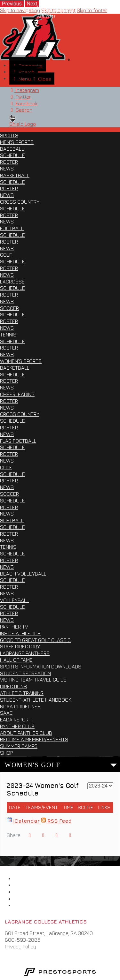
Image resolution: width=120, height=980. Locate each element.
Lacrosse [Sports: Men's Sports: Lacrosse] (12, 282)
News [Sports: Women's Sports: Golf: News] (7, 487)
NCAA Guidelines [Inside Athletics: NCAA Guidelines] (20, 706)
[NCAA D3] (22, 892)
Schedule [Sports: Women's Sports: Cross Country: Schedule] (12, 421)
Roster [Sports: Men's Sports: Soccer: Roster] (9, 321)
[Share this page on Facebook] (30, 835)
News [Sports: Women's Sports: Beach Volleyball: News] (7, 593)
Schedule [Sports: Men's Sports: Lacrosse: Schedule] (12, 288)
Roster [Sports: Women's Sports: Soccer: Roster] (9, 507)
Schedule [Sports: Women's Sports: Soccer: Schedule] (12, 501)
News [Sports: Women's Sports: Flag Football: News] (7, 461)
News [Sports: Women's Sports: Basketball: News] (7, 388)
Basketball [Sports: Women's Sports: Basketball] (15, 368)
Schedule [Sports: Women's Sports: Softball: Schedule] (12, 527)
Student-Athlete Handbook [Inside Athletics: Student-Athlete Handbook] (36, 700)
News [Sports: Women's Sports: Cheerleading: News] (7, 408)
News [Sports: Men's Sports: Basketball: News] (7, 195)
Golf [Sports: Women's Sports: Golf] (6, 467)
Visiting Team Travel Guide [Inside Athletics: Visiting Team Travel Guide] (33, 680)
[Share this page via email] (57, 835)
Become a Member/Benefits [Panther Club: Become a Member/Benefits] (34, 739)
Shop (6, 753)
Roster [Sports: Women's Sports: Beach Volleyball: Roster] (9, 587)
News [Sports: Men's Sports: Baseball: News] (7, 169)
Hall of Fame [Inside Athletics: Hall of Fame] (16, 660)
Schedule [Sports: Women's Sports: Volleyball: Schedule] (12, 607)
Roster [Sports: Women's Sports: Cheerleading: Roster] (9, 401)
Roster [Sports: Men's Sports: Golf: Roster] (9, 268)
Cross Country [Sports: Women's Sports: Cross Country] (20, 414)
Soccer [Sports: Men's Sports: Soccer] (9, 308)
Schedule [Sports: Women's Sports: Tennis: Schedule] (12, 554)
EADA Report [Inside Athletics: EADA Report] (16, 720)
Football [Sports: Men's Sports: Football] (12, 228)
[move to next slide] (32, 4)
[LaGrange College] (22, 878)
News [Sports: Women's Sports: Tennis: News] (7, 567)
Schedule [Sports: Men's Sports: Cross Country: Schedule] (12, 208)
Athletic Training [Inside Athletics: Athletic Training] (22, 693)
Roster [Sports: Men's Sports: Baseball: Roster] (9, 162)
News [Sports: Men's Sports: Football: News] (7, 248)
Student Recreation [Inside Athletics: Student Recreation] (25, 673)
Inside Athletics (20, 633)
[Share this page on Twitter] (43, 835)
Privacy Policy (20, 946)
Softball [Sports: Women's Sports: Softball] (12, 520)
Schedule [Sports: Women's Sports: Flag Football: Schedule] (12, 447)
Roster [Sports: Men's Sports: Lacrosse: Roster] (9, 295)
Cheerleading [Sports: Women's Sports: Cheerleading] (17, 394)
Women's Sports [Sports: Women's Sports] (21, 361)
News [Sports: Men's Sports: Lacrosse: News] (7, 301)
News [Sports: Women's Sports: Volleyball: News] (7, 620)
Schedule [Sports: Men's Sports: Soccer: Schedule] (12, 314)
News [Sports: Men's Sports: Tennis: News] (7, 354)
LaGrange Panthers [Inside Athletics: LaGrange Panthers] (25, 653)
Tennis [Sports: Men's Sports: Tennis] (8, 335)
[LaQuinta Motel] (22, 905)
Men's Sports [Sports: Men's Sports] (17, 142)
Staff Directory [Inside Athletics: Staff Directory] (20, 646)
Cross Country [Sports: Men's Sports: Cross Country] (20, 202)
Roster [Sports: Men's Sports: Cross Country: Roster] (9, 215)
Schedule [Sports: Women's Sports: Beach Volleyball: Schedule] (12, 580)
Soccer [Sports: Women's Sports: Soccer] (9, 494)
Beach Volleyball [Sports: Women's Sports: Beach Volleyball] (23, 574)
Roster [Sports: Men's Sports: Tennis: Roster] (9, 348)
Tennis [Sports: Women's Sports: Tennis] (8, 547)
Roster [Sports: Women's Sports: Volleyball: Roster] (9, 613)
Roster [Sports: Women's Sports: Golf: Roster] (9, 480)
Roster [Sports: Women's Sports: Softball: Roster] (9, 534)
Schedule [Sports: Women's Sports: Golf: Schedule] (12, 474)
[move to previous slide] (12, 4)
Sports (9, 135)
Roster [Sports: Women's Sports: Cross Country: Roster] (9, 427)
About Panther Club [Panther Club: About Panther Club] (26, 733)
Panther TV (14, 627)
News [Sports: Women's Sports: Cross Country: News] (7, 434)
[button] (70, 835)
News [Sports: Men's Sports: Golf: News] (7, 275)
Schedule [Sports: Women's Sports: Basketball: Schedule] (12, 374)
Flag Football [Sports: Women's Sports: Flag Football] (18, 441)
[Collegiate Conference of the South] (22, 885)
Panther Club (17, 726)
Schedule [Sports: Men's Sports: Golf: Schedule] (12, 261)
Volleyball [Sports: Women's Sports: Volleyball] (15, 600)
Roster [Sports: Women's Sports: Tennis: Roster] (9, 560)
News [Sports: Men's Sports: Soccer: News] (7, 328)
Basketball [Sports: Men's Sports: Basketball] (15, 175)
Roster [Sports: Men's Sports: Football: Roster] (9, 242)
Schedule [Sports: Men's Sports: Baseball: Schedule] (12, 155)
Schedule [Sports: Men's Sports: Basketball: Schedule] (12, 182)
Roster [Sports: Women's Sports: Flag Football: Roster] (9, 454)
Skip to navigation (20, 10)
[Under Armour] (22, 899)
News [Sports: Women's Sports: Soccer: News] (7, 514)
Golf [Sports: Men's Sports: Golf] (6, 255)
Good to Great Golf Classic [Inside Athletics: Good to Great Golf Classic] (35, 640)
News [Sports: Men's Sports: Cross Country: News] (7, 222)
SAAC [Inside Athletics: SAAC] (6, 713)
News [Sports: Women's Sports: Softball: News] (7, 540)
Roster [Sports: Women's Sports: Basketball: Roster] (9, 381)
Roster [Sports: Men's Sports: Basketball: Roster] (9, 188)
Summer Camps (19, 746)
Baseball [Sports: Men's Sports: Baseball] (12, 149)
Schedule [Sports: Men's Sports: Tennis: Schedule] (12, 341)
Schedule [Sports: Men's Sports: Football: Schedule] (12, 235)
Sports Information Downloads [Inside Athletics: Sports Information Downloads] (41, 667)
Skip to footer (92, 10)
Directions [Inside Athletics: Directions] (13, 686)
